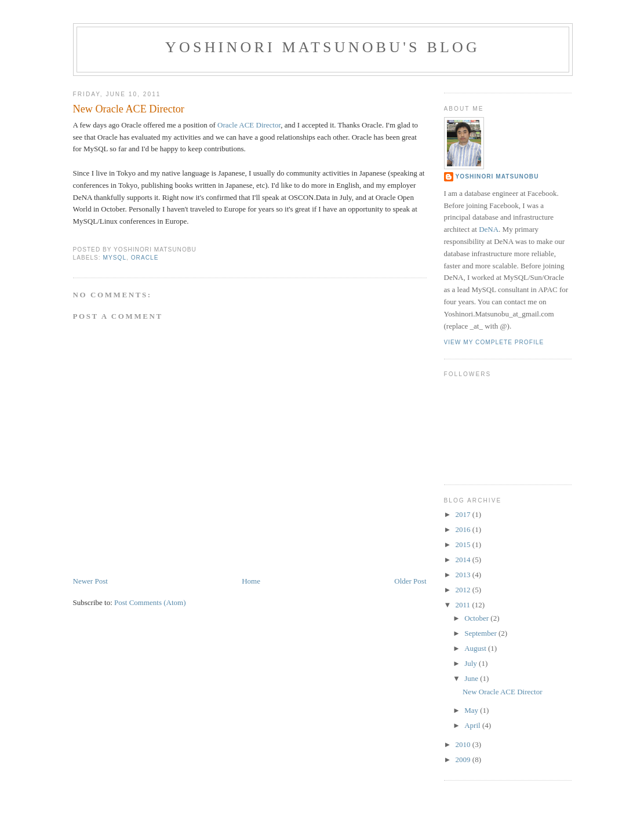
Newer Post (90, 581)
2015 (464, 544)
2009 (464, 759)
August (476, 648)
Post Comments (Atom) (150, 602)
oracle (145, 258)
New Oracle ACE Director (129, 109)
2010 (464, 744)
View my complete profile (494, 342)
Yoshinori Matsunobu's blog (323, 47)
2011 (464, 605)
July (472, 663)
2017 (464, 514)
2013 (464, 575)
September (481, 633)
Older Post (410, 581)
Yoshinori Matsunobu (497, 176)
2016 (464, 529)
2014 (464, 560)
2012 (464, 590)
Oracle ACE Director (249, 125)
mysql (115, 258)
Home (251, 581)
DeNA (489, 229)
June (472, 678)
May (472, 710)
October (477, 618)
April (473, 725)
